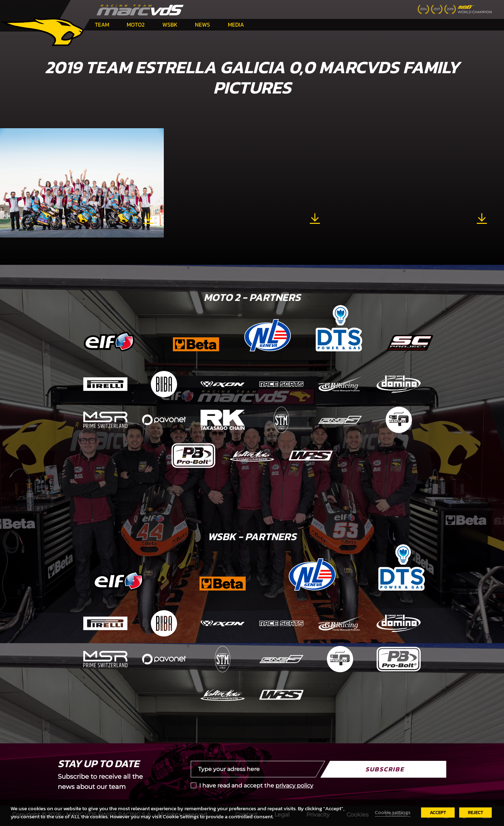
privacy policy (294, 786)
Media (236, 25)
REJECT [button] (475, 813)
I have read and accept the (256, 786)
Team (102, 25)
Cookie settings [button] (393, 812)
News (202, 25)
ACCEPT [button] (438, 813)
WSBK (170, 25)
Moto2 (136, 25)
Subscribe (385, 769)
